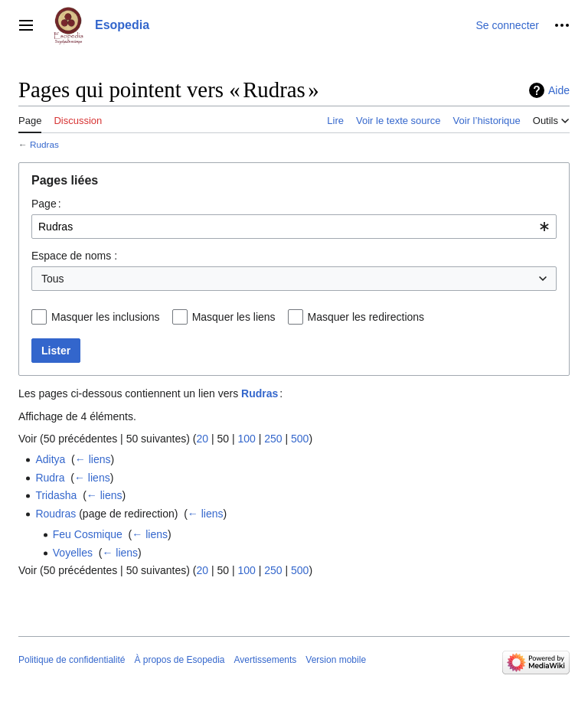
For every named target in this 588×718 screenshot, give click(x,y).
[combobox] (294, 227)
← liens (93, 459)
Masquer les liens (234, 317)
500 (300, 439)
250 (273, 439)
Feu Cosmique (88, 534)
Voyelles (73, 553)
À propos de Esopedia (179, 660)
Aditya (50, 459)
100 (246, 439)
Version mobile (336, 660)
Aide (559, 90)
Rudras (44, 144)
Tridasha (56, 495)
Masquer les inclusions (106, 317)
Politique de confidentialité (72, 660)
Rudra (50, 478)
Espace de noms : (74, 256)
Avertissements (266, 660)
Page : (46, 204)
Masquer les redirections (366, 317)
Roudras (56, 514)
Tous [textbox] (53, 279)
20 (202, 439)
